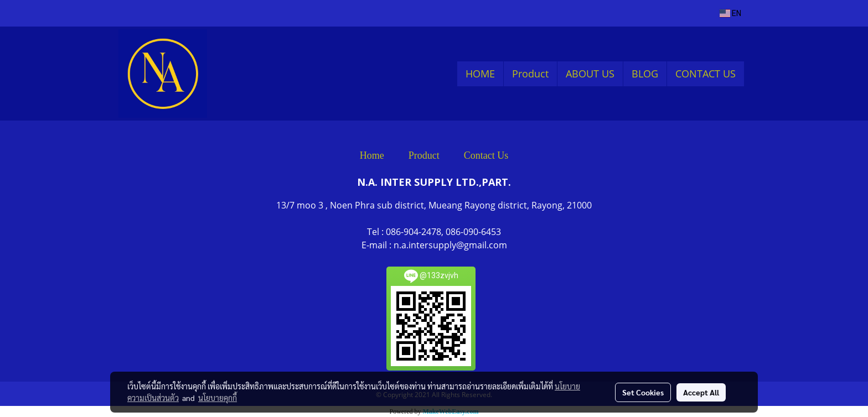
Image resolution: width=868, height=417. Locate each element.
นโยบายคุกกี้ (218, 398)
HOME (480, 74)
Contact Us (486, 155)
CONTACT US (706, 74)
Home (372, 155)
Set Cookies (643, 392)
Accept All (701, 392)
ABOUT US (590, 74)
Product (530, 74)
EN (730, 13)
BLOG (645, 74)
